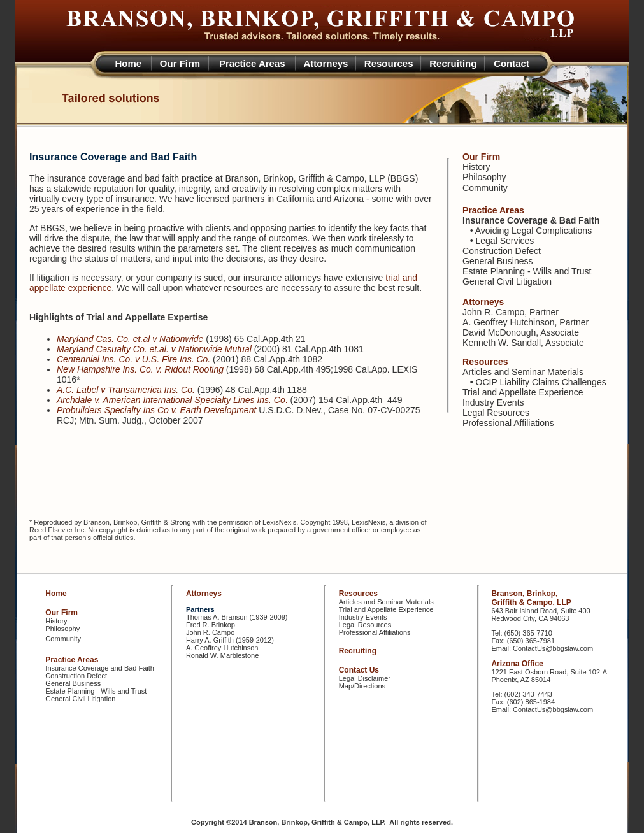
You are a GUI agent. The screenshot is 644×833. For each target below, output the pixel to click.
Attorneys (326, 63)
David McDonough (499, 332)
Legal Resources (496, 413)
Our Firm (180, 63)
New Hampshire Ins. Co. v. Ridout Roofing (140, 369)
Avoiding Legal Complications (533, 231)
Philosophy (484, 177)
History (476, 167)
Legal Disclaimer (365, 678)
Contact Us (359, 670)
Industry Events (493, 402)
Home (129, 63)
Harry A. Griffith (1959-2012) (230, 640)
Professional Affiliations (508, 423)
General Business (498, 261)
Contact (512, 63)
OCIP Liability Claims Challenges (541, 382)
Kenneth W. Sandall (502, 343)
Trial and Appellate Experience (523, 392)
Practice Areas (252, 63)
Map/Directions (362, 686)
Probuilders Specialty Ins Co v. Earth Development (156, 410)
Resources (389, 63)
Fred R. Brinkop (211, 625)
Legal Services (505, 241)
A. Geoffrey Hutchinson (508, 322)
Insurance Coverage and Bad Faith (100, 668)
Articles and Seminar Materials (523, 372)
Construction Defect (502, 251)
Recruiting (453, 63)
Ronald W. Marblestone (222, 655)
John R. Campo (493, 312)
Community (485, 188)
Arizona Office (517, 664)
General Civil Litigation (507, 281)
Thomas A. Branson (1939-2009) (237, 617)
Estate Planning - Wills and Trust (527, 271)
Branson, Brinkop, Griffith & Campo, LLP (531, 598)
